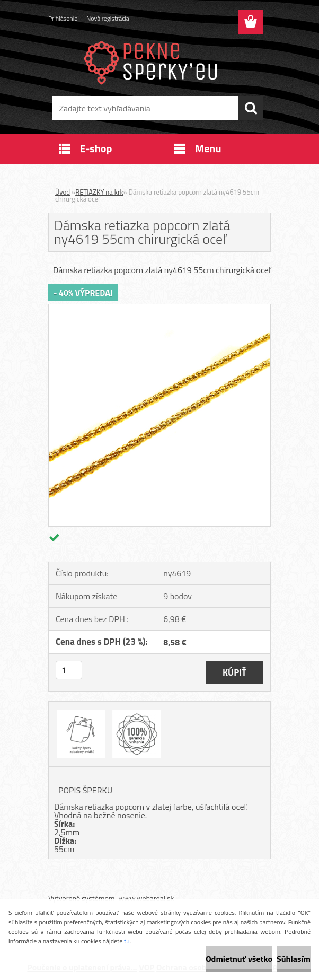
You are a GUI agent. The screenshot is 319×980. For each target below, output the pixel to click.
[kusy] (69, 670)
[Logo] (153, 62)
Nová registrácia (108, 18)
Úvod (63, 192)
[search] (251, 108)
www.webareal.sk (147, 898)
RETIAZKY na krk (99, 192)
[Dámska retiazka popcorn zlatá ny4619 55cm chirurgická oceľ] (159, 309)
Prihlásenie (63, 18)
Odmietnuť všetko (239, 959)
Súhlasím (294, 959)
